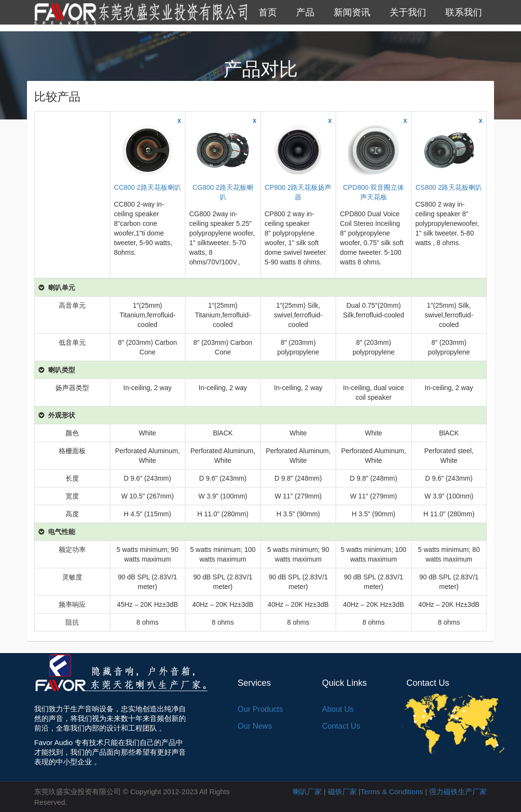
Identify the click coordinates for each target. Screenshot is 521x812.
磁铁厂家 (342, 792)
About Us (338, 709)
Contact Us (341, 726)
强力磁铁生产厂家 (458, 792)
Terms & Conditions (392, 792)
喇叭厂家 (307, 792)
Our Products (260, 709)
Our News (255, 726)
